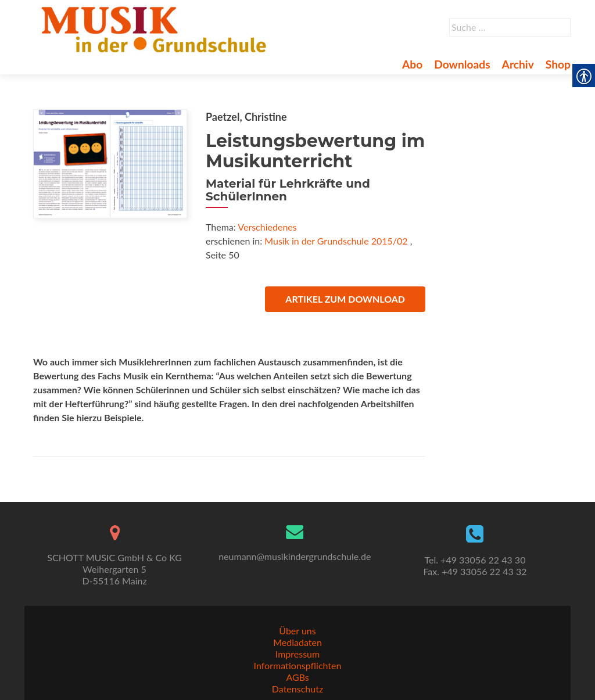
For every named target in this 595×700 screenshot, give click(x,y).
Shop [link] (558, 64)
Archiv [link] (518, 64)
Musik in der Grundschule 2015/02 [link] (336, 241)
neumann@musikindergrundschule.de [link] (295, 556)
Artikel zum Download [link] (345, 299)
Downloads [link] (462, 64)
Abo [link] (412, 64)
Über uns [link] (297, 631)
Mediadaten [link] (297, 642)
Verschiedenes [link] (267, 227)
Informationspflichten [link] (298, 665)
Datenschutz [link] (297, 689)
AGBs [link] (297, 677)
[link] (156, 28)
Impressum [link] (297, 654)
